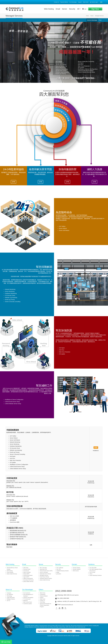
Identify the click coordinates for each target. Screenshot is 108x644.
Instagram (62, 608)
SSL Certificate (60, 568)
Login (84, 9)
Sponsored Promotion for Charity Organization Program (45, 605)
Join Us (8, 601)
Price (100, 20)
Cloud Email (26, 571)
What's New (43, 593)
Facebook (57, 608)
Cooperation (43, 595)
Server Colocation (44, 572)
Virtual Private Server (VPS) (46, 571)
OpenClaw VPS (43, 569)
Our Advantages (73, 2)
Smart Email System (28, 575)
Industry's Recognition (28, 598)
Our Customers (27, 593)
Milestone (25, 601)
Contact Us (56, 2)
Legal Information (11, 598)
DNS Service (76, 571)
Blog (65, 608)
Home (87, 16)
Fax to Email (92, 572)
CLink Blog (42, 602)
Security (72, 9)
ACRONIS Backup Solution (63, 571)
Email (58, 9)
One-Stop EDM (93, 568)
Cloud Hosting (10, 572)
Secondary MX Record (28, 580)
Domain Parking (77, 568)
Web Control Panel (28, 602)
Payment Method (64, 2)
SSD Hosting (10, 571)
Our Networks (10, 595)
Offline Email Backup (28, 578)
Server (65, 9)
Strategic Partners (11, 599)
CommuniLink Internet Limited (64, 636)
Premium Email (27, 569)
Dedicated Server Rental (45, 574)
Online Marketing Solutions (95, 575)
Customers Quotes (28, 604)
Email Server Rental (44, 577)
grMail (58, 572)
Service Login (94, 2)
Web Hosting (49, 9)
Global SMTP (26, 574)
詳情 (13, 182)
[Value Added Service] (12, 574)
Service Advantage (92, 20)
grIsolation (59, 574)
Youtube (60, 608)
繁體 (101, 2)
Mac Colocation (43, 568)
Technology (9, 596)
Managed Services (44, 575)
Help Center (86, 2)
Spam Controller (27, 572)
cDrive (91, 574)
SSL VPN (58, 569)
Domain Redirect (77, 569)
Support (80, 2)
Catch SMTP (26, 577)
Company (9, 593)
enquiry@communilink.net (67, 605)
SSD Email (26, 568)
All (79, 9)
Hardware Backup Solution (46, 578)
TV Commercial (27, 599)
